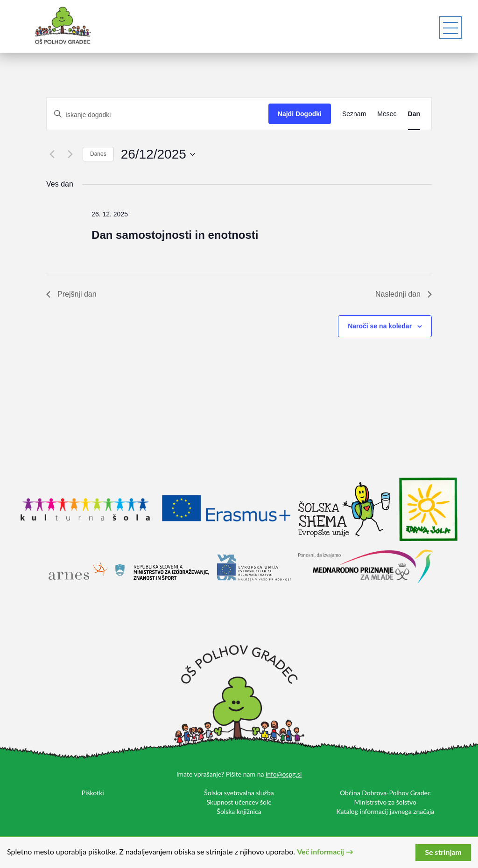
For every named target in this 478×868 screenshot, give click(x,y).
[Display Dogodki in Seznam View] (354, 114)
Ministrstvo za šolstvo (385, 802)
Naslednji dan (404, 294)
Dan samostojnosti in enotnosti (175, 235)
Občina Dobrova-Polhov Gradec (385, 793)
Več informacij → (325, 851)
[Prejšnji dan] (52, 154)
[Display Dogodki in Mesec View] (387, 114)
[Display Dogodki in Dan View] (414, 114)
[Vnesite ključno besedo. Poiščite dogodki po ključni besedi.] (158, 115)
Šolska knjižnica (239, 811)
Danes (98, 154)
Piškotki (93, 793)
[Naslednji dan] (70, 154)
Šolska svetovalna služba (239, 793)
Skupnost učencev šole (239, 802)
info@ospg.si (284, 774)
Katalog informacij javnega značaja (385, 811)
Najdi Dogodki (300, 114)
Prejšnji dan (71, 294)
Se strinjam (443, 852)
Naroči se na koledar (380, 326)
